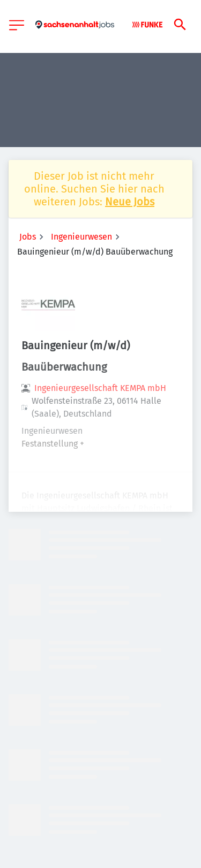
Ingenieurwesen (81, 237)
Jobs (28, 237)
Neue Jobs (130, 202)
